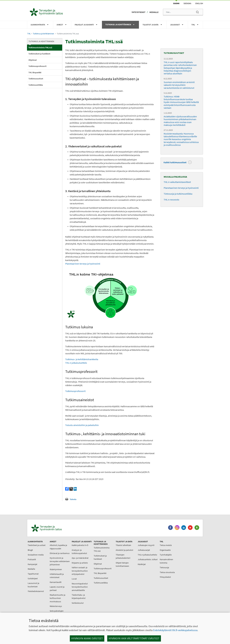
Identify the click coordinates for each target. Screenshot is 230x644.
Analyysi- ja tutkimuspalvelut (79, 552)
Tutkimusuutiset (36, 79)
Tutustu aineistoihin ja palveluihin (82, 425)
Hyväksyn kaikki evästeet (87, 638)
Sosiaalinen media (36, 555)
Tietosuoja (164, 567)
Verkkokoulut (78, 603)
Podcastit (32, 559)
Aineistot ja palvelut (124, 550)
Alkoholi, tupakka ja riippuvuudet (58, 547)
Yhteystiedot (138, 12)
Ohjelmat (33, 60)
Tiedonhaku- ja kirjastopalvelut (79, 596)
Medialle (154, 12)
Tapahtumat (33, 574)
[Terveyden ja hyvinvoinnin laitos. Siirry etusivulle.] (59, 528)
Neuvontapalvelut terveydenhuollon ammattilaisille (80, 587)
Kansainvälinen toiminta (166, 561)
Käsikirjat (142, 564)
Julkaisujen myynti (146, 545)
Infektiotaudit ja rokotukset (57, 576)
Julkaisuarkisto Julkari (148, 559)
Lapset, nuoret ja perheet (57, 588)
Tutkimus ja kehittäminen (43, 34)
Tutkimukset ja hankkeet (39, 54)
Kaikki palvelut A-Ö (80, 545)
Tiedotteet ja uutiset (37, 545)
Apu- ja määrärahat (80, 558)
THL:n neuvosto (171, 200)
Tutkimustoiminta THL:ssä (40, 48)
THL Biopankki (35, 72)
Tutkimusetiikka (36, 85)
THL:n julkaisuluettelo (76, 363)
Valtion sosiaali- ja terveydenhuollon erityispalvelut (80, 571)
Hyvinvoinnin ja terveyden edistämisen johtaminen (60, 561)
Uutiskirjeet (33, 578)
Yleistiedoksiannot (36, 591)
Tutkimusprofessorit (37, 66)
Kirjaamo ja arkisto (80, 563)
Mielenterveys (56, 606)
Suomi (176, 3)
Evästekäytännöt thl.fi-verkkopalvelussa (175, 630)
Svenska (187, 3)
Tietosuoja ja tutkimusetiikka (178, 194)
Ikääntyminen (56, 569)
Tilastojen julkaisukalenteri (123, 556)
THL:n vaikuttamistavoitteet (177, 182)
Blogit (30, 550)
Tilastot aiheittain (123, 545)
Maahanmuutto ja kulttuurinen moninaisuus (58, 598)
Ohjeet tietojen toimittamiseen (122, 564)
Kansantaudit (56, 582)
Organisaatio (165, 550)
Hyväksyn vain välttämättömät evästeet (134, 638)
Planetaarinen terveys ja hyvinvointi (83, 264)
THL (29, 34)
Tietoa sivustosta (167, 572)
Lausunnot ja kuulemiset (33, 585)
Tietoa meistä (166, 545)
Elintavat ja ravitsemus (60, 553)
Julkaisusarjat (144, 550)
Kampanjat (32, 564)
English (199, 3)
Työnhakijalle (166, 555)
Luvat (74, 579)
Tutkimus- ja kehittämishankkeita (82, 359)
